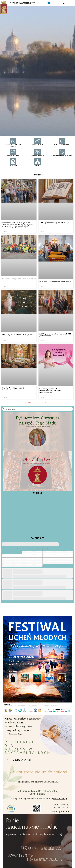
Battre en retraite (37, 156)
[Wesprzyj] (13, 161)
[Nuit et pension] (13, 152)
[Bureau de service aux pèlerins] (13, 141)
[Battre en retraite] (37, 152)
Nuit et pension (13, 156)
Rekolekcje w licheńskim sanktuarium (55, 282)
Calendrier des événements (62, 156)
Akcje (37, 165)
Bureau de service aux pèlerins (13, 145)
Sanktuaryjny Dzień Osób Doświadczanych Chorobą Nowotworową (50, 391)
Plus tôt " (48, 403)
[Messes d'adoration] (62, 141)
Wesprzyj (13, 165)
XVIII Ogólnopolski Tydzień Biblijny (54, 223)
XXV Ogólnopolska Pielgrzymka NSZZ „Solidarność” (55, 335)
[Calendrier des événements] (62, 152)
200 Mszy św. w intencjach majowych (18, 335)
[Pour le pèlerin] (37, 141)
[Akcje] (37, 161)
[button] (49, 3)
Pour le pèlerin (37, 145)
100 (42, 403)
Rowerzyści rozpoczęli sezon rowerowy (19, 279)
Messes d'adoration (62, 145)
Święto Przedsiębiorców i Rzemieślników (13, 389)
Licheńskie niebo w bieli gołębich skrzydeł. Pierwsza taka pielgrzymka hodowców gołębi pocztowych (18, 225)
